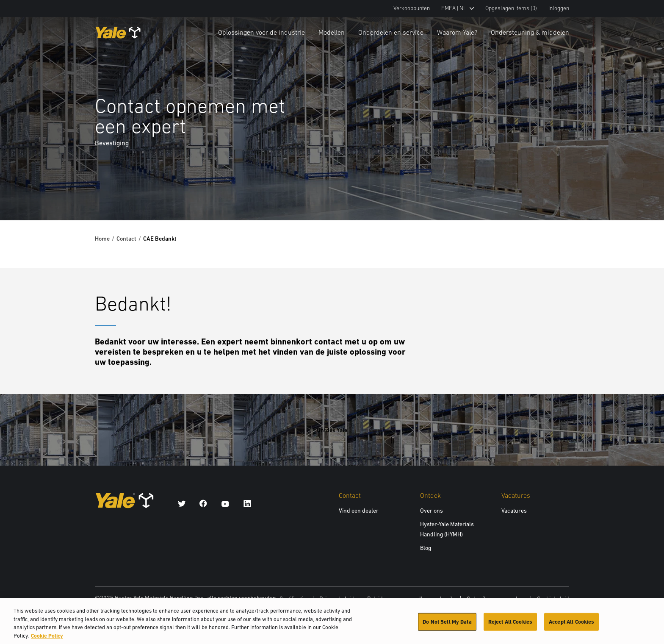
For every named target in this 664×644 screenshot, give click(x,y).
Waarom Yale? (457, 32)
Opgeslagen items (511, 8)
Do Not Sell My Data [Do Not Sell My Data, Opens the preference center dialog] (447, 626)
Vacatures (514, 511)
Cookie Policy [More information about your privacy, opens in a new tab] (47, 640)
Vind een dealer (359, 511)
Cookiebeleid (553, 599)
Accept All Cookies (571, 626)
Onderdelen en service (391, 32)
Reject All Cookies (510, 626)
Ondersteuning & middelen (530, 32)
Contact (126, 239)
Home (102, 239)
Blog (426, 548)
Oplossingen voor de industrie (261, 32)
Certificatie (293, 599)
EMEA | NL (458, 8)
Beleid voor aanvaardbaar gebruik (410, 599)
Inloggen (559, 8)
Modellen (332, 32)
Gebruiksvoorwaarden (495, 599)
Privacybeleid (337, 599)
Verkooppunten (412, 8)
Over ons (432, 511)
